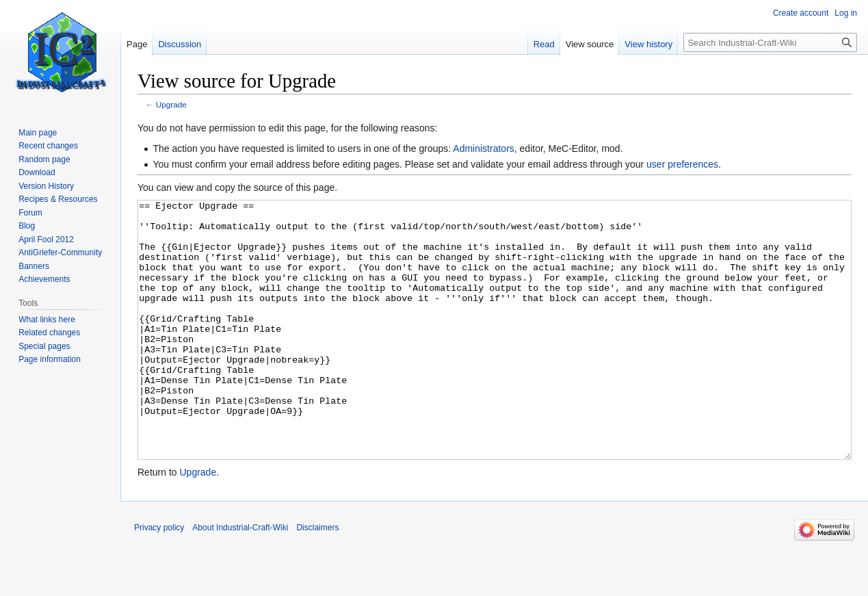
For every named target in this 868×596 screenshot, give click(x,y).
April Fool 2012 (46, 239)
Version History (46, 186)
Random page (44, 159)
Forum (30, 213)
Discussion (180, 44)
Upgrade (171, 104)
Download (37, 172)
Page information (50, 359)
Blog (27, 226)
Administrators (483, 148)
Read (544, 44)
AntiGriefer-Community (60, 252)
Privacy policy (159, 579)
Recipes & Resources (58, 199)
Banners (34, 266)
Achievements (44, 279)
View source (590, 44)
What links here (47, 320)
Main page (38, 133)
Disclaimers (317, 579)
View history (648, 44)
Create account (801, 13)
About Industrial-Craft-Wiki (240, 579)
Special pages (44, 346)
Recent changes (48, 146)
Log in (846, 13)
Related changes (49, 333)
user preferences (682, 164)
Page (137, 44)
